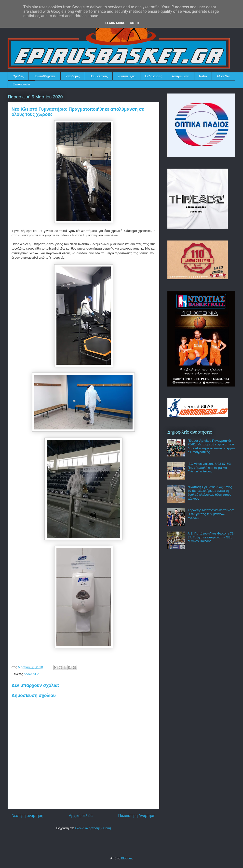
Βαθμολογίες (99, 76)
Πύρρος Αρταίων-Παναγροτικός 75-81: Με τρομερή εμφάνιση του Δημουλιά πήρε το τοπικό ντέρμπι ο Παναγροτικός (211, 446)
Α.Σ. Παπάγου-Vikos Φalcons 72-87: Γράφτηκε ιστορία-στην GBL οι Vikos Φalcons (211, 537)
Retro (203, 76)
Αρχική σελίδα (81, 816)
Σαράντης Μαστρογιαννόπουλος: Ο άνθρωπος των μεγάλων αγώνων (211, 514)
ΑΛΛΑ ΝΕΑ (31, 674)
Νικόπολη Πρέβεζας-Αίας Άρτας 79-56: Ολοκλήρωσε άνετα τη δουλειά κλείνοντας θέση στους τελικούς (210, 493)
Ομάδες (18, 76)
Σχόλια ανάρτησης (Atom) (93, 828)
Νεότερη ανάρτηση (27, 816)
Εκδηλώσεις (154, 76)
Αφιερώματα (181, 76)
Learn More (115, 23)
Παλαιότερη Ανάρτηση (137, 816)
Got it (135, 23)
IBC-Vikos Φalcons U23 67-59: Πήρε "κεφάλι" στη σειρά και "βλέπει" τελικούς (209, 467)
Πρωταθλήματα (44, 76)
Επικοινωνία (21, 84)
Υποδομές (73, 76)
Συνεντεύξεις (127, 76)
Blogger (126, 858)
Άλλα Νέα (223, 76)
